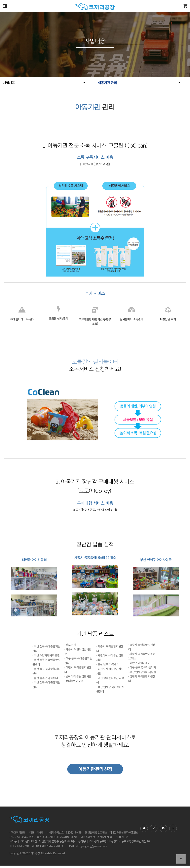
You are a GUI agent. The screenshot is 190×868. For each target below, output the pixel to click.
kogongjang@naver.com (92, 849)
